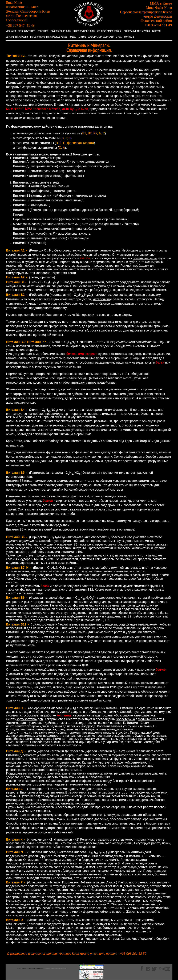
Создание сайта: (49, 968)
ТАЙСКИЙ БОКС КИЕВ (61, 31)
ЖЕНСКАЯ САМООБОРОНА (109, 31)
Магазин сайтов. (61, 968)
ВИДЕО (73, 37)
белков (85, 258)
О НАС (119, 37)
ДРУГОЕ (82, 37)
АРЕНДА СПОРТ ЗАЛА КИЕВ (101, 37)
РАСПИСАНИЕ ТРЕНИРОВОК (137, 31)
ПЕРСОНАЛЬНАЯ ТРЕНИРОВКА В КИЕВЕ (49, 37)
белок (45, 586)
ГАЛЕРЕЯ (156, 31)
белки (160, 363)
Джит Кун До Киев (75, 109)
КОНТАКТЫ (129, 37)
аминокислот (87, 354)
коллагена (64, 715)
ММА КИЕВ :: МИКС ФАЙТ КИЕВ (20, 31)
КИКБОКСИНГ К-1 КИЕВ (84, 31)
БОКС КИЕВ (43, 31)
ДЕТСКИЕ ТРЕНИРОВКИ (17, 37)
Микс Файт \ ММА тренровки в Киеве (33, 109)
